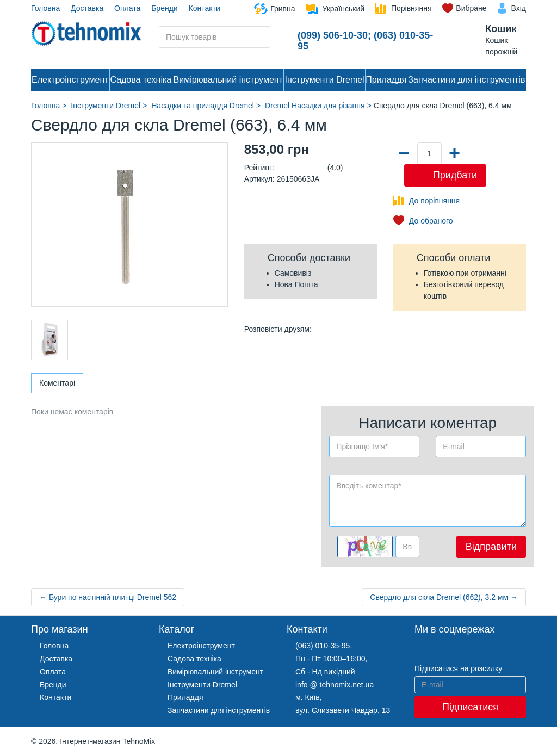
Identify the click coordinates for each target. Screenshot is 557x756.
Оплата (127, 8)
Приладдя (386, 80)
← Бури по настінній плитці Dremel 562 (108, 597)
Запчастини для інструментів (466, 80)
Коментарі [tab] (57, 383)
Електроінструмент (70, 80)
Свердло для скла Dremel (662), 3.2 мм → (444, 597)
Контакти (205, 8)
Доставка (87, 8)
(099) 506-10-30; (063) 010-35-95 (365, 41)
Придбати (455, 175)
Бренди (164, 8)
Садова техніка (141, 80)
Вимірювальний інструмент (228, 80)
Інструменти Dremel (325, 80)
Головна (45, 8)
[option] (49, 340)
